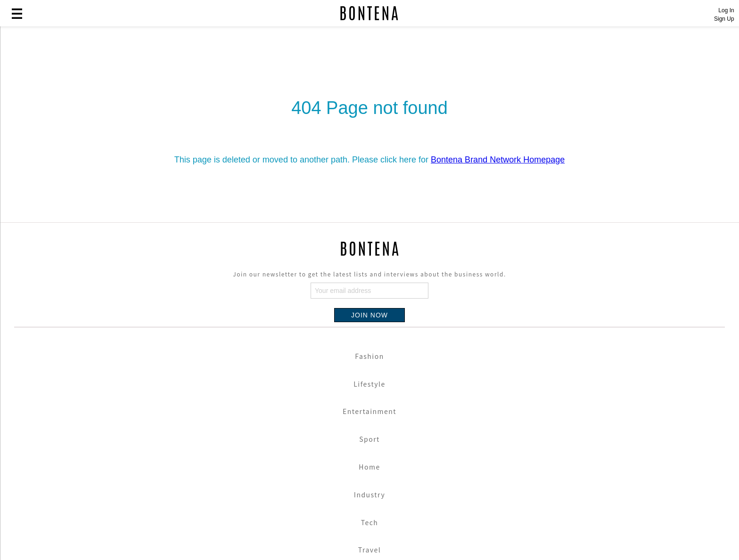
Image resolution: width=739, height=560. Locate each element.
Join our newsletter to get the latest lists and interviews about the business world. (369, 274)
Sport (369, 439)
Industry (369, 495)
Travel (369, 550)
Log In (726, 10)
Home (369, 467)
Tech (370, 522)
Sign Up (724, 19)
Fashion (369, 356)
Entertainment (369, 411)
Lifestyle (369, 384)
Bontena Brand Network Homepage (498, 160)
